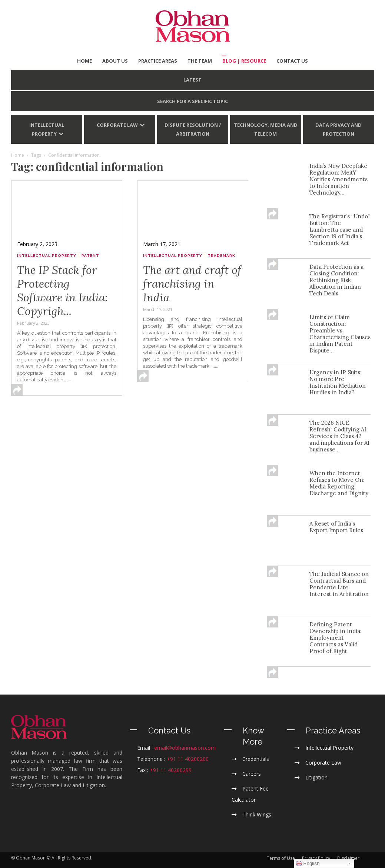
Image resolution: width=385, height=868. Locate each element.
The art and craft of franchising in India (192, 284)
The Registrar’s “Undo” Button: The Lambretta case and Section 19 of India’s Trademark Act (340, 230)
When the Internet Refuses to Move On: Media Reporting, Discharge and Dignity (339, 483)
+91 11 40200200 (188, 759)
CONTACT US (292, 61)
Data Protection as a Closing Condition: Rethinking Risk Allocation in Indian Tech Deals (336, 280)
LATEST (192, 80)
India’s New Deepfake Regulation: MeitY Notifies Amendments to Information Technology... (338, 179)
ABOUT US (115, 61)
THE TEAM (200, 61)
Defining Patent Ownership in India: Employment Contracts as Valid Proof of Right (336, 638)
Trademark (221, 256)
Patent (90, 256)
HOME (84, 61)
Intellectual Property (47, 129)
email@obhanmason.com (185, 748)
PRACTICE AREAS (158, 61)
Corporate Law (117, 125)
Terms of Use (281, 858)
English (308, 864)
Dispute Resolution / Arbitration (193, 129)
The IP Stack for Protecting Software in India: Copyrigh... (62, 290)
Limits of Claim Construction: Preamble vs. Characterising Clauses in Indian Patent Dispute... (340, 334)
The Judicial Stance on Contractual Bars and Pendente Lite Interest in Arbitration (339, 584)
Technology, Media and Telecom (266, 129)
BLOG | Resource (244, 61)
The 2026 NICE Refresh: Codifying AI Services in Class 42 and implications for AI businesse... (339, 436)
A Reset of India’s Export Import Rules (336, 527)
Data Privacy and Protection (338, 129)
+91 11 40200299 (171, 770)
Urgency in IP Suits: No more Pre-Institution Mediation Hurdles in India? (338, 382)
